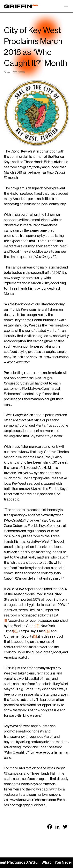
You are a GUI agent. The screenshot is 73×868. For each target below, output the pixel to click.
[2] (37, 626)
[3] (15, 631)
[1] (5, 621)
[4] (48, 631)
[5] (35, 636)
